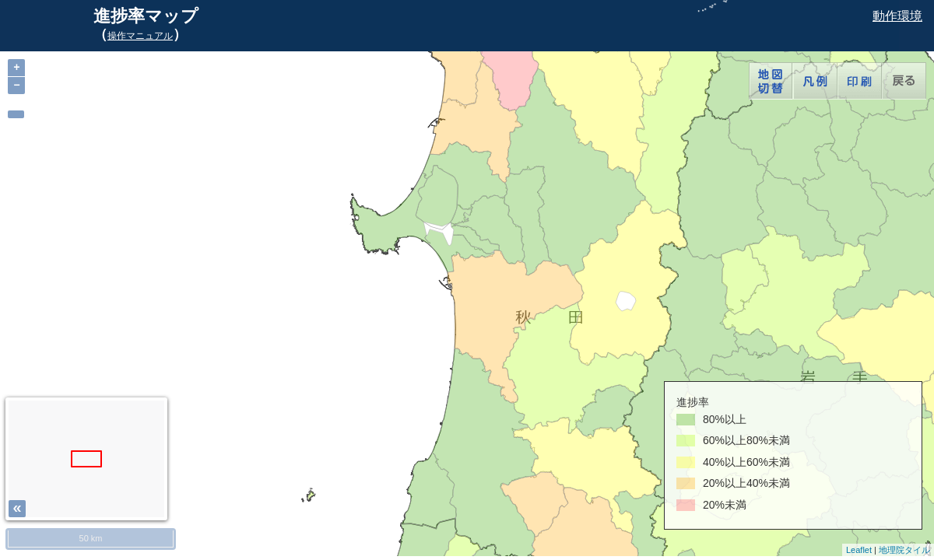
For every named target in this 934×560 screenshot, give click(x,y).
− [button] (16, 85)
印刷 (860, 81)
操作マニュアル (140, 36)
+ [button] (16, 67)
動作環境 (897, 16)
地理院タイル (904, 550)
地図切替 (771, 81)
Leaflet (859, 550)
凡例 (815, 81)
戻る (904, 81)
